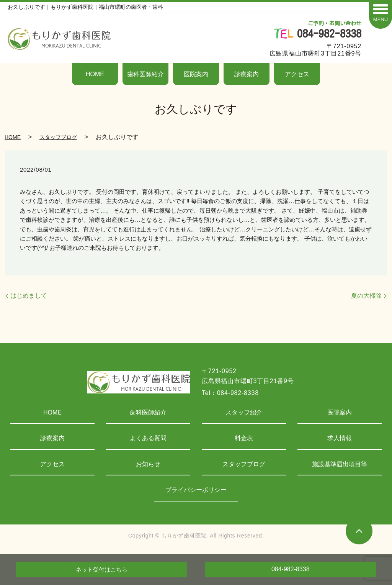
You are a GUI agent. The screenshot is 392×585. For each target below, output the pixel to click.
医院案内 (196, 74)
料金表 (244, 438)
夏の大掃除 (366, 296)
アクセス (297, 74)
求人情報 (340, 438)
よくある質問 (148, 438)
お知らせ (148, 464)
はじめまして (29, 296)
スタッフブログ (58, 137)
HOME (95, 74)
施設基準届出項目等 (340, 464)
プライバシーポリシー (196, 490)
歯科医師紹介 (145, 74)
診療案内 (247, 74)
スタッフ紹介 (244, 412)
